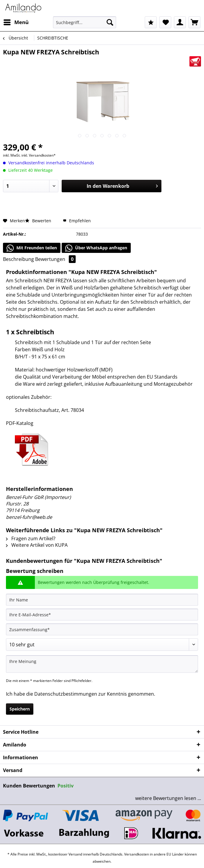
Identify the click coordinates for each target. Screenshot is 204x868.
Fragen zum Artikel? (31, 538)
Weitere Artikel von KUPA (37, 545)
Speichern (20, 709)
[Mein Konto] (180, 22)
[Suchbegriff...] (85, 22)
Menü (16, 22)
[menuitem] (16, 22)
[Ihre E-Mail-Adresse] (102, 615)
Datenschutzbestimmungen (66, 694)
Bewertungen (55, 259)
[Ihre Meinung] (102, 664)
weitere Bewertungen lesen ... (168, 798)
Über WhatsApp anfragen (96, 248)
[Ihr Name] (102, 600)
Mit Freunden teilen (32, 248)
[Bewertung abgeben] (102, 645)
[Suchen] (110, 22)
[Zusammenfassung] (102, 629)
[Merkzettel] (165, 22)
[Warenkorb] (194, 22)
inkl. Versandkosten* (39, 155)
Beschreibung (18, 259)
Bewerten (39, 221)
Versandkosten (137, 854)
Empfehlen (77, 221)
